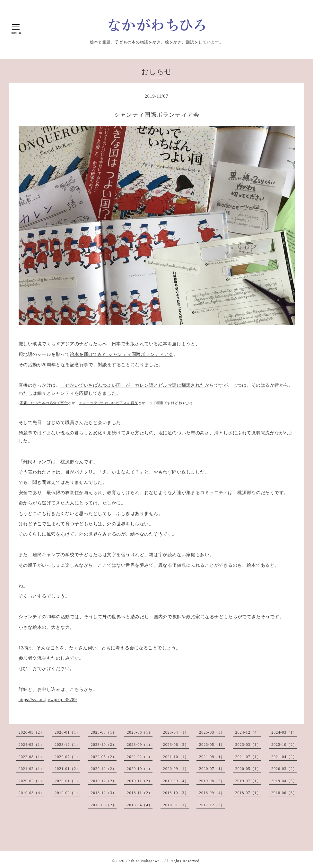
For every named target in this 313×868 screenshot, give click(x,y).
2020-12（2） (104, 769)
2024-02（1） (31, 745)
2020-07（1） (212, 769)
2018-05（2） (104, 805)
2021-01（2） (67, 769)
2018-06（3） (284, 793)
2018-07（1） (248, 793)
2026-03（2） (31, 732)
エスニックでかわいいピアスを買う (109, 403)
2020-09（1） (176, 769)
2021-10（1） (176, 757)
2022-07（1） (67, 757)
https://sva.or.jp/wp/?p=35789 (48, 700)
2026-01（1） (67, 732)
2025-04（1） (176, 732)
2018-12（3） (104, 793)
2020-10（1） (140, 769)
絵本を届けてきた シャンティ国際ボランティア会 (122, 354)
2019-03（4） (31, 793)
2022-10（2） (284, 745)
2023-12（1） (67, 745)
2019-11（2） (140, 781)
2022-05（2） (104, 757)
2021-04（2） (284, 757)
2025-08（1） (104, 732)
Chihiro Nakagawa (143, 861)
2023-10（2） (104, 745)
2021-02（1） (31, 769)
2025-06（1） (140, 732)
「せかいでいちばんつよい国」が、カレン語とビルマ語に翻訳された (133, 385)
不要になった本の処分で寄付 (44, 403)
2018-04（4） (140, 805)
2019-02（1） (67, 793)
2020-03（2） (284, 769)
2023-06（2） (176, 745)
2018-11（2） (140, 793)
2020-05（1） (248, 769)
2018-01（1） (176, 805)
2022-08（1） (31, 757)
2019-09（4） (176, 781)
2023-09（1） (140, 745)
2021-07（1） (248, 757)
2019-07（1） (248, 781)
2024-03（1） (284, 732)
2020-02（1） (31, 781)
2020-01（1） (67, 781)
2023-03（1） (248, 745)
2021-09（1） (212, 757)
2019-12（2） (104, 781)
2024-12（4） (248, 732)
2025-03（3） (212, 732)
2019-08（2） (212, 781)
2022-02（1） (140, 757)
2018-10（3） (176, 793)
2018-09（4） (212, 793)
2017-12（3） (212, 805)
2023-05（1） (212, 745)
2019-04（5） (284, 781)
